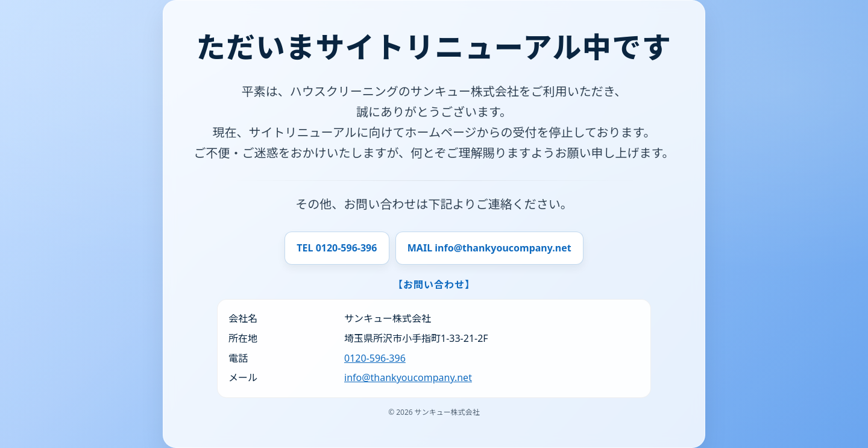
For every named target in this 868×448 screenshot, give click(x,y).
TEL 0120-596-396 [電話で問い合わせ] (337, 248)
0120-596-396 (375, 358)
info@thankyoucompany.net (408, 377)
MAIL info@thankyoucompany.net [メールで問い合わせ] (489, 248)
